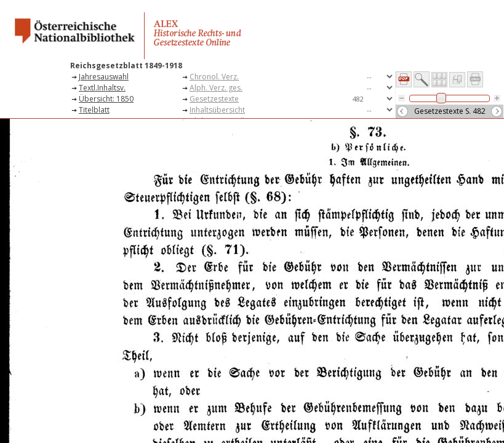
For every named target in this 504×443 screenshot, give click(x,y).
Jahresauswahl (104, 77)
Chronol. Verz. (214, 77)
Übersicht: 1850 (106, 99)
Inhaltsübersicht (217, 110)
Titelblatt (94, 110)
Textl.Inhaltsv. (102, 88)
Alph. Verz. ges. (216, 88)
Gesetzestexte (214, 99)
